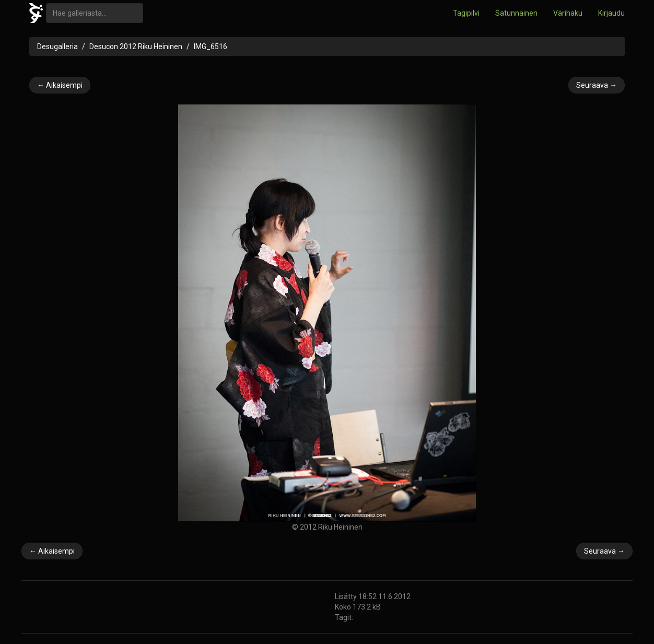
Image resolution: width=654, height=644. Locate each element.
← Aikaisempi (60, 85)
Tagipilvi (466, 13)
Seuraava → (597, 85)
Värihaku (568, 13)
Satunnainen (516, 13)
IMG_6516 (211, 46)
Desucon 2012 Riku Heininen (136, 46)
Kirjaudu (611, 13)
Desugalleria (57, 46)
